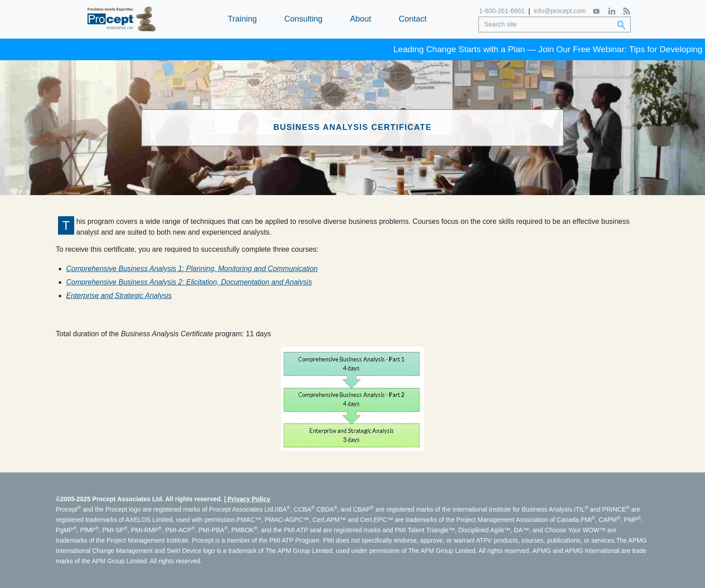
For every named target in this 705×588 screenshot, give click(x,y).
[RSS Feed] (626, 11)
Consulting (303, 19)
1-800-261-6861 (503, 11)
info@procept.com (559, 11)
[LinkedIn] (611, 11)
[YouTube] (596, 11)
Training (242, 19)
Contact (413, 19)
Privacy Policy (249, 499)
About (360, 19)
